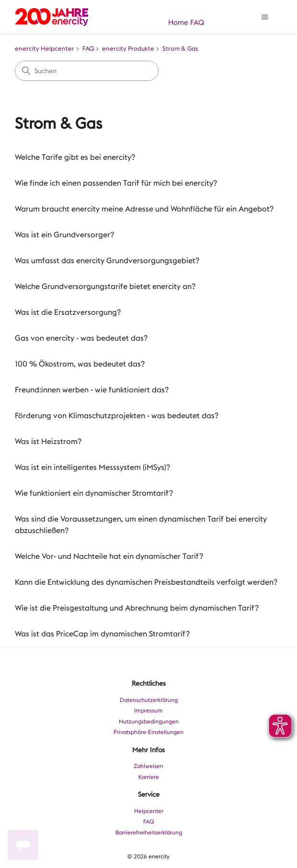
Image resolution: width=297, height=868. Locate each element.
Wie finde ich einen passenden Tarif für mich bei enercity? (116, 183)
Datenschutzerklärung (149, 700)
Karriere (149, 777)
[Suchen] (87, 71)
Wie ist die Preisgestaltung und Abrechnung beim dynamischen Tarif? (137, 608)
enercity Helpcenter (45, 49)
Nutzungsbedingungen (149, 722)
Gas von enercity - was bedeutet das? (81, 338)
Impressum (148, 711)
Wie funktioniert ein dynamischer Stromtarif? (94, 493)
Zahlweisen (148, 766)
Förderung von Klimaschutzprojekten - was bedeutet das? (117, 416)
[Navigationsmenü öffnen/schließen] (265, 17)
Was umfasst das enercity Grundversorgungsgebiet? (107, 261)
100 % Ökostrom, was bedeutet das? (80, 364)
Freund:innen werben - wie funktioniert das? (92, 390)
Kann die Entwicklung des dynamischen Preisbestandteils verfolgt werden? (146, 582)
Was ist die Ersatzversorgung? (68, 312)
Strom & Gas (180, 49)
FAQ (197, 22)
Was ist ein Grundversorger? (64, 235)
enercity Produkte (128, 49)
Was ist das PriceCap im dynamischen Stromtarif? (102, 634)
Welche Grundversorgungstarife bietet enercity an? (105, 286)
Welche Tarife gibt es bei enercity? (75, 157)
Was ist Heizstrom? (48, 441)
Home (178, 22)
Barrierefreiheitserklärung (149, 833)
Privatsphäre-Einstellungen (148, 732)
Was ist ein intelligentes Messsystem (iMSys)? (92, 467)
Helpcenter (149, 811)
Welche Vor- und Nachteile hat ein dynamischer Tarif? (109, 556)
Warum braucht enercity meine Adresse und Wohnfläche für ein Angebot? (144, 209)
